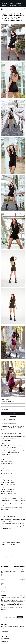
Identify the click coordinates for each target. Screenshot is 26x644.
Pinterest (9, 633)
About (6, 627)
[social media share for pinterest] (7, 419)
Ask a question (13, 419)
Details (3, 423)
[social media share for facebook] (2, 419)
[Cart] (24, 9)
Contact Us (22, 627)
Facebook (3, 633)
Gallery (2, 628)
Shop (2, 627)
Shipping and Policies (13, 627)
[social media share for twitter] (4, 419)
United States (11, 402)
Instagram (14, 633)
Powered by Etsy (5, 642)
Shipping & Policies (11, 423)
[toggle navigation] (2, 9)
